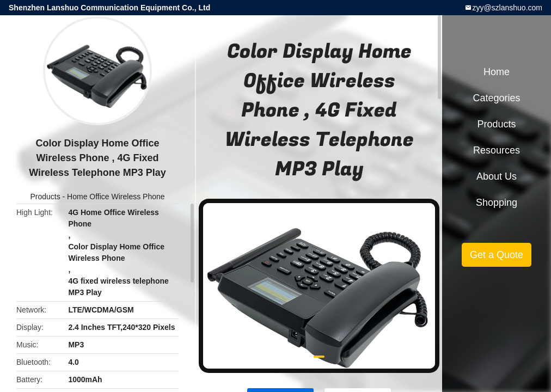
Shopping (497, 203)
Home (497, 72)
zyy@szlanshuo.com (507, 8)
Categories (496, 98)
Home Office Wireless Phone (116, 197)
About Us (497, 176)
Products (45, 197)
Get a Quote (497, 255)
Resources (497, 150)
